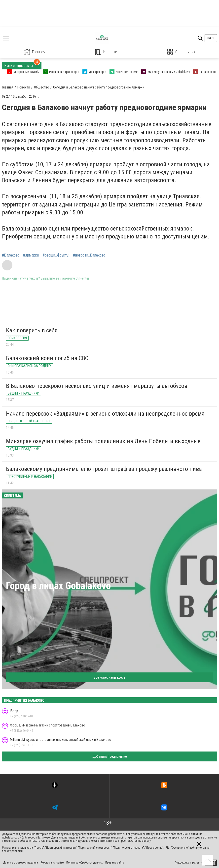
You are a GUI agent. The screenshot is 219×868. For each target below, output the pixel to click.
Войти (211, 38)
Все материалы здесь (110, 677)
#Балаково (11, 255)
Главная (35, 52)
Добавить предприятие (110, 756)
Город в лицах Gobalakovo (58, 586)
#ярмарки (31, 255)
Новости (106, 52)
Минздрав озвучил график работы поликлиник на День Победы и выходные (103, 441)
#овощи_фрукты (56, 255)
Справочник (181, 52)
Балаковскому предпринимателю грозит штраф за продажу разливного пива (104, 469)
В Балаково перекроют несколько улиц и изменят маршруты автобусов (97, 386)
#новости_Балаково (89, 255)
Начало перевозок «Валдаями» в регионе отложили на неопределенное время (105, 414)
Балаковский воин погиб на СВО (47, 358)
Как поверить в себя (32, 330)
